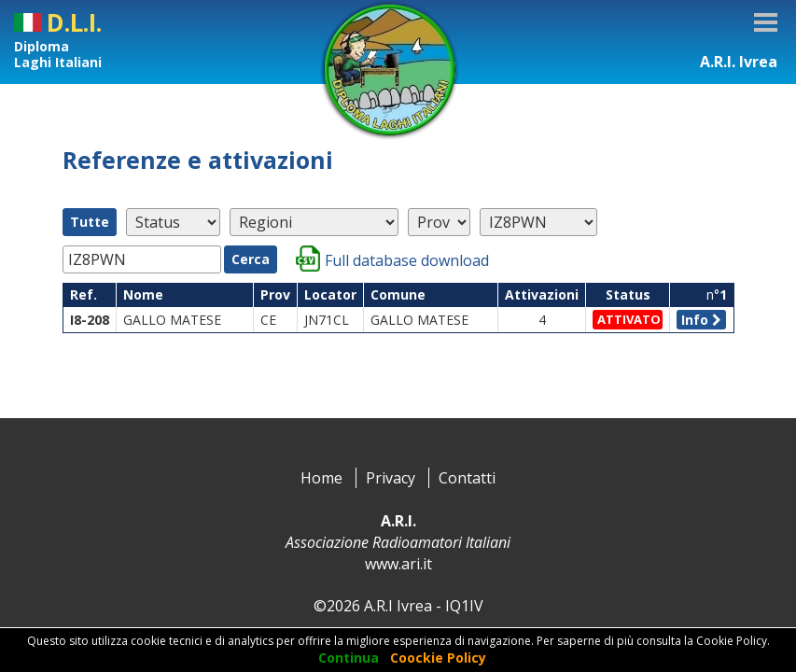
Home (321, 478)
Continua (349, 658)
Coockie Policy (438, 658)
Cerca (251, 259)
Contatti (467, 478)
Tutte (90, 222)
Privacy (391, 478)
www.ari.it (398, 564)
